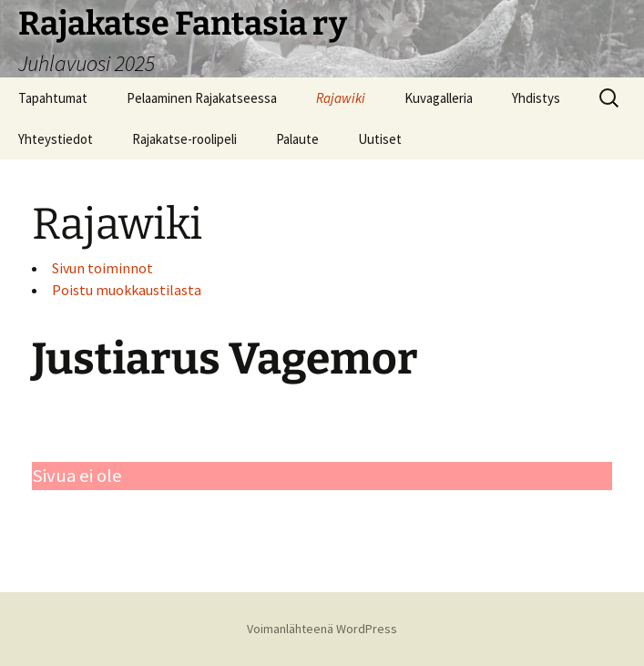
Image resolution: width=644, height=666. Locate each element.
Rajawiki (341, 98)
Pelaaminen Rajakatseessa (202, 98)
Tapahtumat (53, 98)
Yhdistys (536, 98)
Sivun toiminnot (102, 268)
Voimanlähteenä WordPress (322, 629)
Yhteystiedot (56, 139)
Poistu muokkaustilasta (127, 290)
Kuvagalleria (439, 98)
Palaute (297, 139)
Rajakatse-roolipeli (184, 139)
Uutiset (380, 139)
